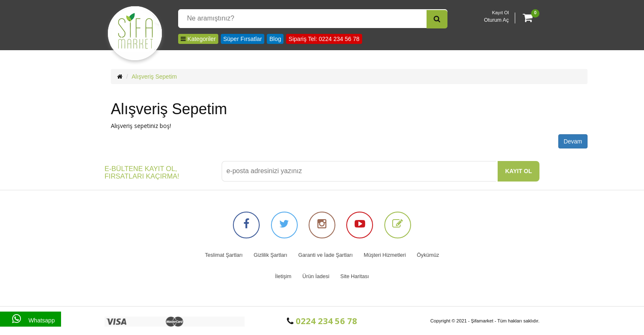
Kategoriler (198, 39)
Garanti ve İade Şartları (325, 255)
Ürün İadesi (316, 276)
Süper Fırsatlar (243, 39)
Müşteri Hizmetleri (385, 255)
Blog (275, 39)
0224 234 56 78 (322, 321)
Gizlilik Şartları (271, 255)
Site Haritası (355, 276)
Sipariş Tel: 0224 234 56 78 (324, 39)
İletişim (283, 276)
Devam (573, 141)
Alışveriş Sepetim (154, 77)
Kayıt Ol (501, 13)
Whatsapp (31, 319)
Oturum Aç (496, 20)
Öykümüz (428, 255)
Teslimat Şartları (224, 255)
